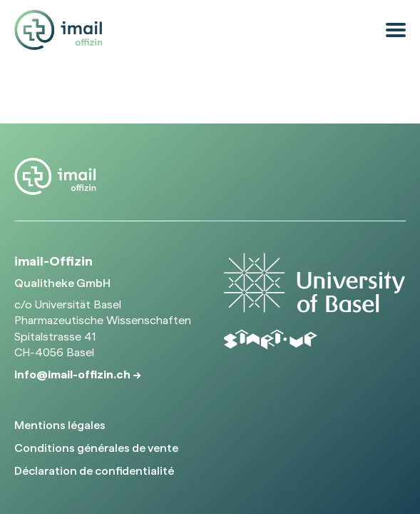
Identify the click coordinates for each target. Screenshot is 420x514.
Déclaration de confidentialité (94, 471)
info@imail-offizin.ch (73, 374)
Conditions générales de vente (96, 448)
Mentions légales (60, 425)
